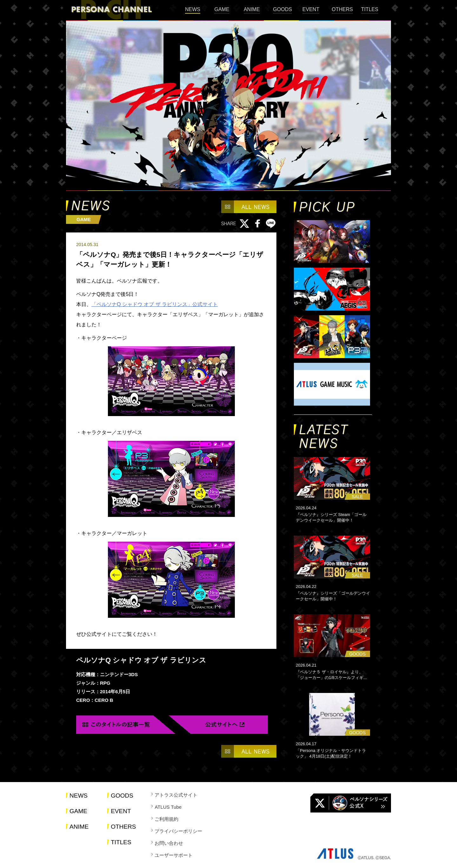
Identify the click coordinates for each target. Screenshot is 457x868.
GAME (222, 9)
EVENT (311, 9)
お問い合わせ (169, 843)
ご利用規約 (166, 819)
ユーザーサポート (174, 855)
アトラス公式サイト (176, 795)
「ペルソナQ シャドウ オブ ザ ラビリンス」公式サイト (155, 304)
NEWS (193, 9)
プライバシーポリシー (178, 831)
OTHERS (342, 9)
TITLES (370, 9)
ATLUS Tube (168, 807)
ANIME (252, 9)
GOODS (282, 9)
